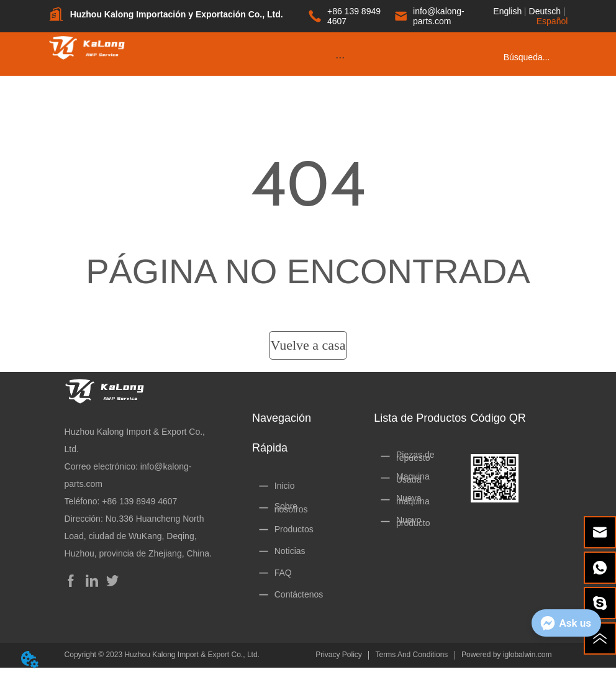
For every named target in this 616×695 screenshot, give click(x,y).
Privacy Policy (339, 655)
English (507, 11)
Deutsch (545, 11)
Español (552, 21)
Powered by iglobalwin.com (506, 655)
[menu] (340, 57)
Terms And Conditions (412, 655)
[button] (340, 57)
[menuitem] (340, 57)
